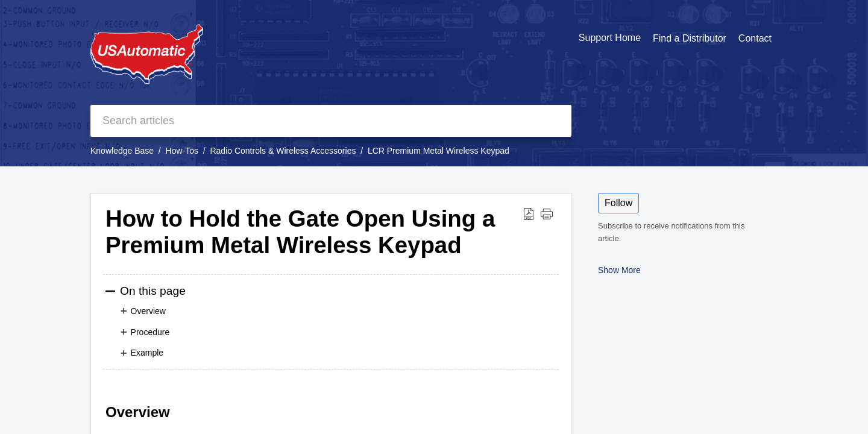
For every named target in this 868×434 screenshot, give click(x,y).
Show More (619, 270)
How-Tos (182, 151)
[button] (529, 213)
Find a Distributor (690, 38)
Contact (755, 38)
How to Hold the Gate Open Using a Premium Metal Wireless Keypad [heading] (300, 232)
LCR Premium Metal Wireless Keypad (439, 151)
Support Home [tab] (610, 38)
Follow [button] (618, 203)
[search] (331, 121)
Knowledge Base (122, 151)
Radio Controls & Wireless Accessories (283, 151)
